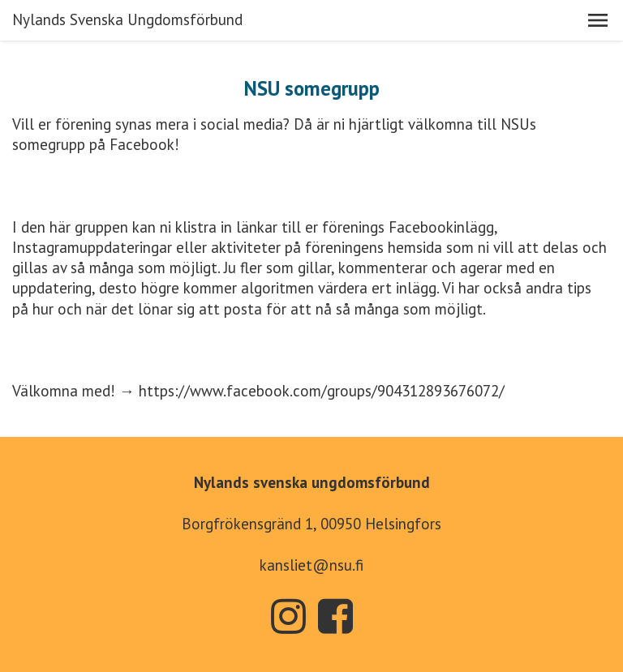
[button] (598, 20)
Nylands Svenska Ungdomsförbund (127, 19)
